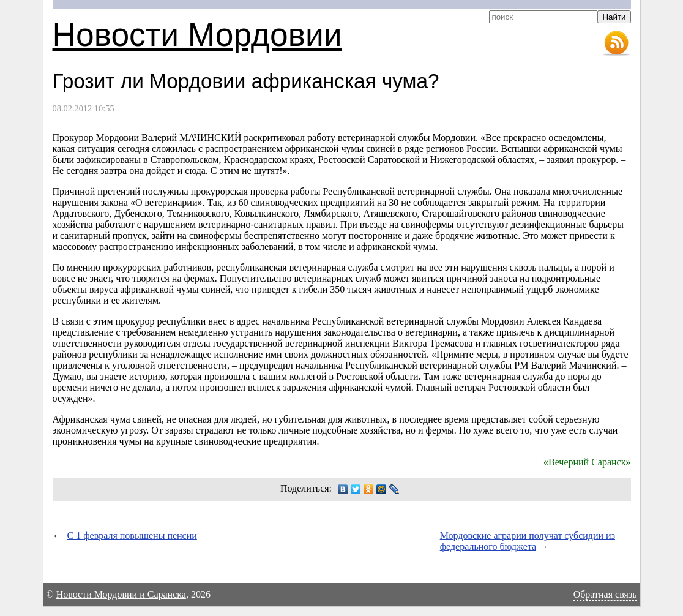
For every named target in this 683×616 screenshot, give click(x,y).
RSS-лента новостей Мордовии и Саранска (616, 43)
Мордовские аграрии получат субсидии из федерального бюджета (528, 541)
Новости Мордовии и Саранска (121, 594)
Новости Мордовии (197, 35)
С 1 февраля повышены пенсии (132, 535)
